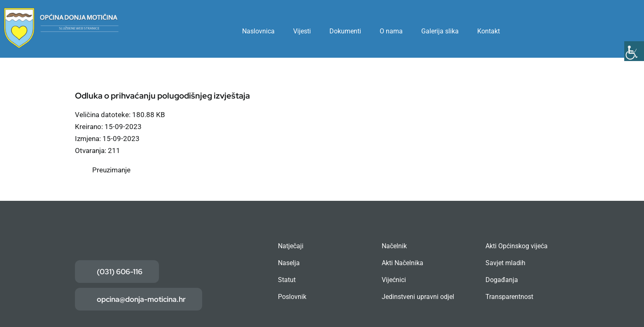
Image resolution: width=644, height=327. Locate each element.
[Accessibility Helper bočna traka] (634, 51)
